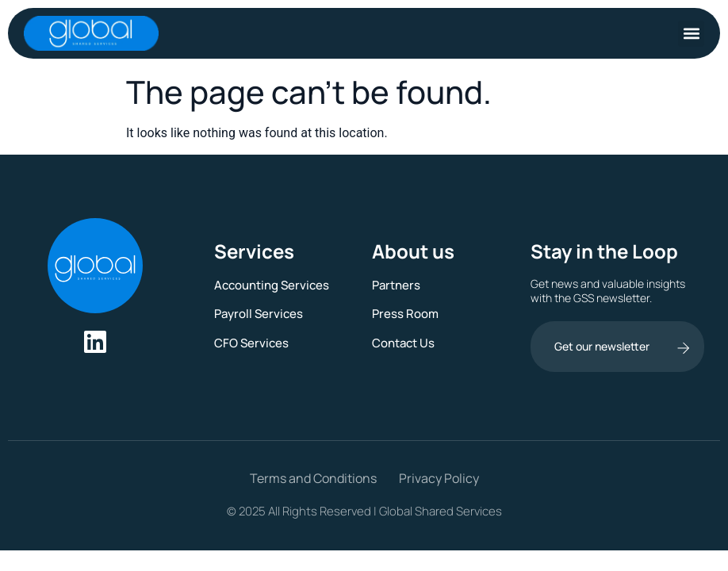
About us (413, 251)
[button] (691, 34)
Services (254, 251)
